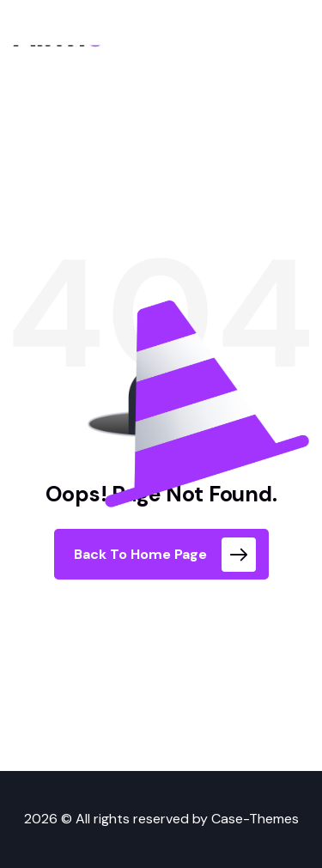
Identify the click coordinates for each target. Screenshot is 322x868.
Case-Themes (255, 819)
